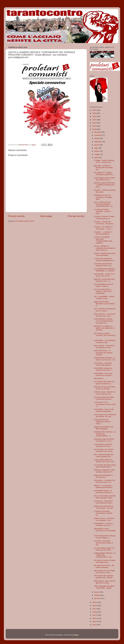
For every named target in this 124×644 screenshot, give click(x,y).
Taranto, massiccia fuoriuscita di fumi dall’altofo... (105, 254)
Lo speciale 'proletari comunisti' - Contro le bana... (103, 211)
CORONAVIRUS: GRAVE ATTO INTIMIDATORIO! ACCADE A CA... (104, 321)
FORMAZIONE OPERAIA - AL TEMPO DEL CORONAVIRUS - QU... (105, 555)
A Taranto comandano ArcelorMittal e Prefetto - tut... (104, 513)
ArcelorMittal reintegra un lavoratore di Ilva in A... (103, 369)
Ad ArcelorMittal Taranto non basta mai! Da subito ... (104, 549)
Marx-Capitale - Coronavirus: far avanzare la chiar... (104, 347)
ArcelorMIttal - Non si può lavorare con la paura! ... (104, 374)
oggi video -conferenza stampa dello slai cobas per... (103, 167)
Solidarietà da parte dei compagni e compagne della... (103, 197)
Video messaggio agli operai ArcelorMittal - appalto (104, 587)
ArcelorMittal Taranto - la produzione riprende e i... (104, 492)
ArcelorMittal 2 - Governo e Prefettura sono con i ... (104, 524)
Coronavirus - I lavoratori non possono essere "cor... (105, 481)
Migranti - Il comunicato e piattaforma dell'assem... (104, 486)
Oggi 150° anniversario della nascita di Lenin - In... (104, 280)
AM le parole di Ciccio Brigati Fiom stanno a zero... (104, 572)
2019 (94, 602)
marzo (97, 592)
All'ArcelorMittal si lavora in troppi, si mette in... (104, 285)
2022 (94, 123)
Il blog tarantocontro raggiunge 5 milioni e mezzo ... (102, 422)
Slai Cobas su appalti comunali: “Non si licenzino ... (105, 335)
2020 (94, 129)
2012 (94, 625)
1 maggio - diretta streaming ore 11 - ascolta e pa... (104, 161)
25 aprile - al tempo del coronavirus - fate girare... (104, 223)
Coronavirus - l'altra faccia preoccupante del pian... (104, 502)
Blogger (76, 635)
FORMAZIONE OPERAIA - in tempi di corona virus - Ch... (105, 359)
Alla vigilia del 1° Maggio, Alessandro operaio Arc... (104, 174)
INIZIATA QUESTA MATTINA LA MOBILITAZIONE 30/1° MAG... (104, 185)
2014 (94, 618)
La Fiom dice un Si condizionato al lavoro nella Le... (105, 404)
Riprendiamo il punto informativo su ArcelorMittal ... (105, 531)
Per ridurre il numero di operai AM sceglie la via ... (105, 561)
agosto (97, 145)
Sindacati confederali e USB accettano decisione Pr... (104, 471)
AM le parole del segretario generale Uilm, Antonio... (104, 577)
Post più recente (16, 216)
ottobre (97, 138)
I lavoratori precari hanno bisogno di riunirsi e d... (103, 265)
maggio (97, 154)
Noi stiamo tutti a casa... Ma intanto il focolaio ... (104, 566)
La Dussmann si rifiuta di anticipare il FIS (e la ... (103, 445)
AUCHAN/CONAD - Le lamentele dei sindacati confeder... (103, 353)
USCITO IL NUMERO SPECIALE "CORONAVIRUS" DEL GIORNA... (103, 240)
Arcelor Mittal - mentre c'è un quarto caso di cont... (104, 275)
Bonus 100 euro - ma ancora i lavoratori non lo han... (105, 315)
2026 (94, 110)
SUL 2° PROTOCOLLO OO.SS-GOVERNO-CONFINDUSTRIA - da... (104, 204)
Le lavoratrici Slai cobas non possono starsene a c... (104, 383)
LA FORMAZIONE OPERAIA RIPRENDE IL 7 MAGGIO (104, 270)
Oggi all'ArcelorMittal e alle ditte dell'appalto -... (104, 428)
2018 (94, 606)
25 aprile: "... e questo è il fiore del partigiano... (103, 233)
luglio (96, 148)
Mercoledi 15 (99, 378)
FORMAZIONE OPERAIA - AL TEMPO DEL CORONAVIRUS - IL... (105, 434)
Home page (46, 216)
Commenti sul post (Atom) (25, 221)
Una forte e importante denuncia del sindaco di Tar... (103, 543)
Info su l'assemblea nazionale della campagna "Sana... (105, 497)
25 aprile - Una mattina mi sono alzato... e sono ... (103, 228)
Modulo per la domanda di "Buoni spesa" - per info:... (104, 507)
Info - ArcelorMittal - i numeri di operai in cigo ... (104, 297)
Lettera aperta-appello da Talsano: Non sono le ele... (105, 461)
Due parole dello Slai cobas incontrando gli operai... (104, 398)
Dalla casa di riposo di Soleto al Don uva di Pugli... (105, 388)
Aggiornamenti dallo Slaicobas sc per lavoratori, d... (105, 304)
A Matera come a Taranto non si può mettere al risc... (105, 393)
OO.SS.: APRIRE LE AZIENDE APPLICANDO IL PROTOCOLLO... (105, 248)
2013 (94, 622)
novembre (98, 135)
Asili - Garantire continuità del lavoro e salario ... (105, 310)
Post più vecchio (76, 216)
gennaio (97, 598)
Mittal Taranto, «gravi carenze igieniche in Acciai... (105, 582)
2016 (94, 612)
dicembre (98, 132)
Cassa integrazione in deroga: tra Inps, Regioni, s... (105, 537)
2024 (94, 116)
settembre (98, 142)
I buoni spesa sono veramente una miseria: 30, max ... (105, 416)
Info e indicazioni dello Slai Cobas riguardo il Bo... (104, 456)
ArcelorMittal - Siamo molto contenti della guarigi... (104, 410)
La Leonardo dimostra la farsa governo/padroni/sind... (105, 466)
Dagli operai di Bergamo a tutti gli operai (103, 476)
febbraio (98, 595)
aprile (97, 158)
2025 (94, 113)
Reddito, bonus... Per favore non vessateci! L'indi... (104, 519)
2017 (94, 609)
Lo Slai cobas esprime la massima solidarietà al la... (105, 260)
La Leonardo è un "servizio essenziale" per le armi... (104, 450)
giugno (97, 151)
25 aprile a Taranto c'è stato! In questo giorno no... (104, 217)
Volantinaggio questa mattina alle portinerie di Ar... (104, 179)
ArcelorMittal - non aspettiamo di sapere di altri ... (105, 341)
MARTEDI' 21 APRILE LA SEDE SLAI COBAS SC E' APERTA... (105, 328)
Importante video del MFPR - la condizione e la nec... (104, 440)
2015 (94, 615)
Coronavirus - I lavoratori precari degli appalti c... (103, 364)
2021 (94, 126)
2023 (94, 120)
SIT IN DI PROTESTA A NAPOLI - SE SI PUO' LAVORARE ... (103, 291)
